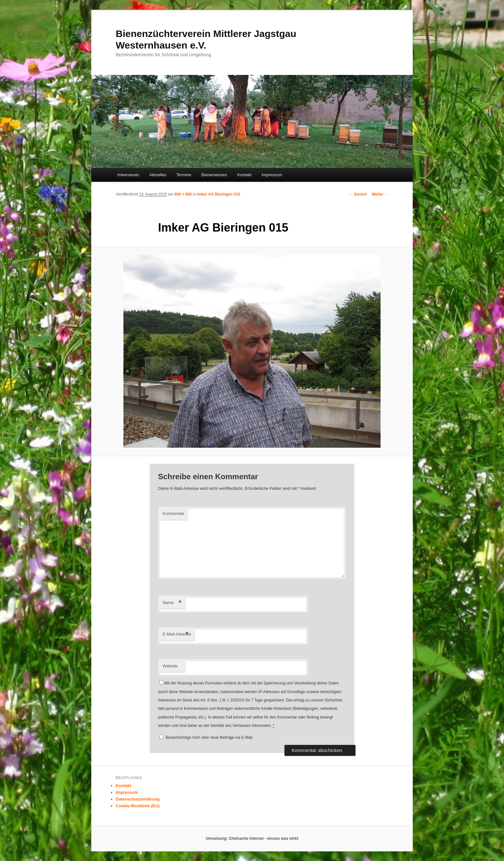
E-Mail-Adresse (177, 634)
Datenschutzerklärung (138, 799)
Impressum (272, 175)
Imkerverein (128, 175)
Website (170, 666)
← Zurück (358, 194)
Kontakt (244, 175)
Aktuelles (158, 175)
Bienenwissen (214, 175)
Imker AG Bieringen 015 (218, 194)
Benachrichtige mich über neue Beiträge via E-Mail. (209, 737)
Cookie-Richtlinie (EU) (138, 806)
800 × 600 (183, 194)
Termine (184, 175)
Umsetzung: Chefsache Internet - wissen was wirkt (252, 838)
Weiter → (380, 194)
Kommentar (173, 513)
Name (172, 603)
